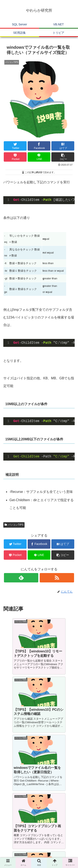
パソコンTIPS (14, 525)
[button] (63, 157)
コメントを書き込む (39, 809)
